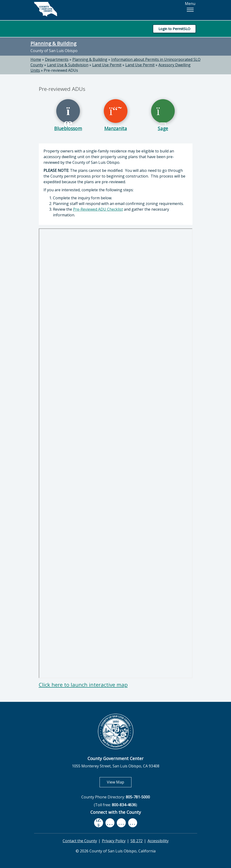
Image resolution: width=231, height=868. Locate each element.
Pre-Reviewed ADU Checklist (98, 209)
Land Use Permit (107, 65)
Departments (57, 59)
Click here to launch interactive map (83, 685)
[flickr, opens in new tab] (121, 823)
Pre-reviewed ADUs (61, 70)
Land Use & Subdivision (68, 65)
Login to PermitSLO (174, 29)
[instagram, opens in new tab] (133, 823)
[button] (190, 10)
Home (36, 59)
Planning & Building (53, 43)
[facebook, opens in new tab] (99, 823)
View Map (119, 782)
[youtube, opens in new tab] (110, 823)
